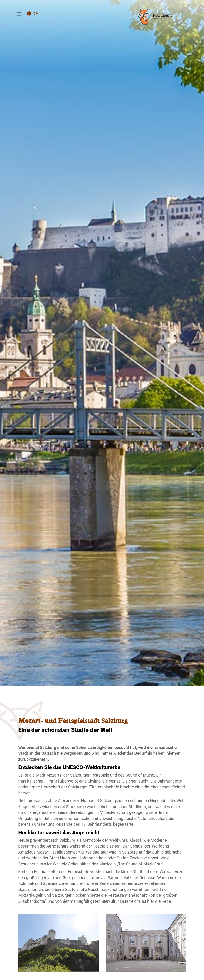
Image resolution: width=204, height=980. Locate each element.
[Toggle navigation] (19, 14)
